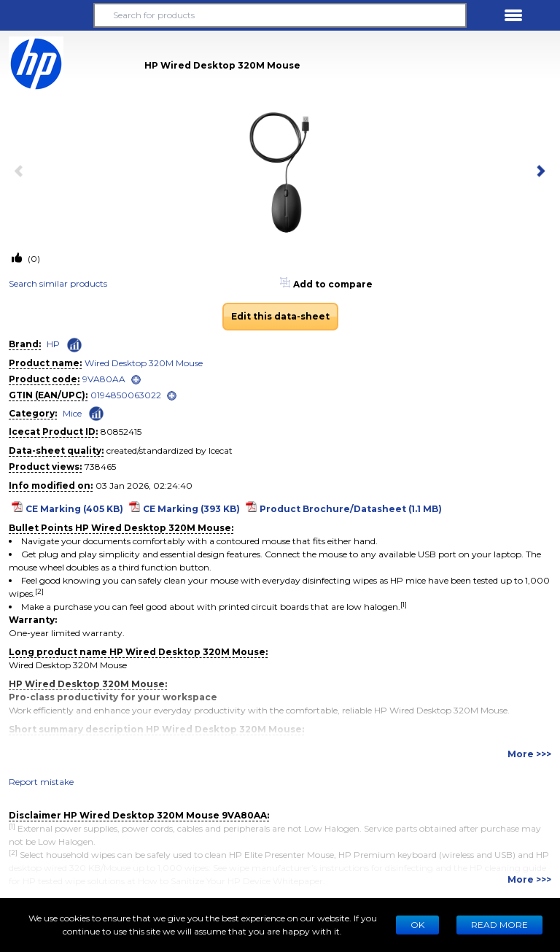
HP (53, 344)
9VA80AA (104, 379)
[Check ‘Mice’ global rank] (96, 413)
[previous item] (22, 172)
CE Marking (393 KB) (191, 509)
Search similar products (58, 283)
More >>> (529, 754)
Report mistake (41, 782)
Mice (72, 413)
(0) (33, 259)
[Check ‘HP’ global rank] (74, 345)
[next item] (538, 172)
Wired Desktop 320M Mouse (144, 363)
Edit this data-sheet (280, 316)
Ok (417, 925)
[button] (47, 15)
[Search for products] (280, 15)
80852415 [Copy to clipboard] (121, 432)
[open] (136, 380)
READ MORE (499, 925)
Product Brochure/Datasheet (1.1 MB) (351, 509)
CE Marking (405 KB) (74, 509)
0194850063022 (126, 395)
